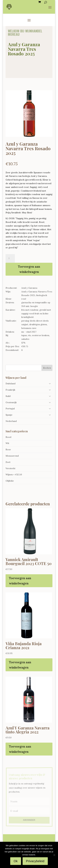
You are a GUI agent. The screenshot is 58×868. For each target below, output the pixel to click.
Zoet (8, 462)
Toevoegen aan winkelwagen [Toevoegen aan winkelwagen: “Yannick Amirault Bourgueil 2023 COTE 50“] (20, 581)
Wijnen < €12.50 (14, 475)
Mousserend (12, 456)
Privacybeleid (35, 861)
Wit (7, 443)
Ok (16, 861)
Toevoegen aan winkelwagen (29, 269)
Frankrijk (10, 390)
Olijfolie (10, 481)
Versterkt (10, 468)
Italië (8, 396)
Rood (8, 437)
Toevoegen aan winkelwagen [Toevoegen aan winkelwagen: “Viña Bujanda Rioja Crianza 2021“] (20, 665)
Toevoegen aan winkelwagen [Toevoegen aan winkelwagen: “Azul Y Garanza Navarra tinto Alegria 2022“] (20, 749)
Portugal (10, 409)
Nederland (11, 421)
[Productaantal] (10, 258)
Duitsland (11, 384)
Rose (8, 449)
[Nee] (54, 855)
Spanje (9, 415)
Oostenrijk (11, 402)
